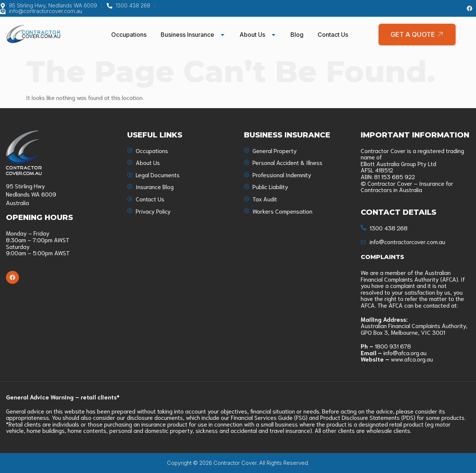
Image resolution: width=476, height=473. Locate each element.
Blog (297, 35)
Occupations (129, 35)
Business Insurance (193, 35)
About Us (258, 35)
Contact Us (333, 35)
